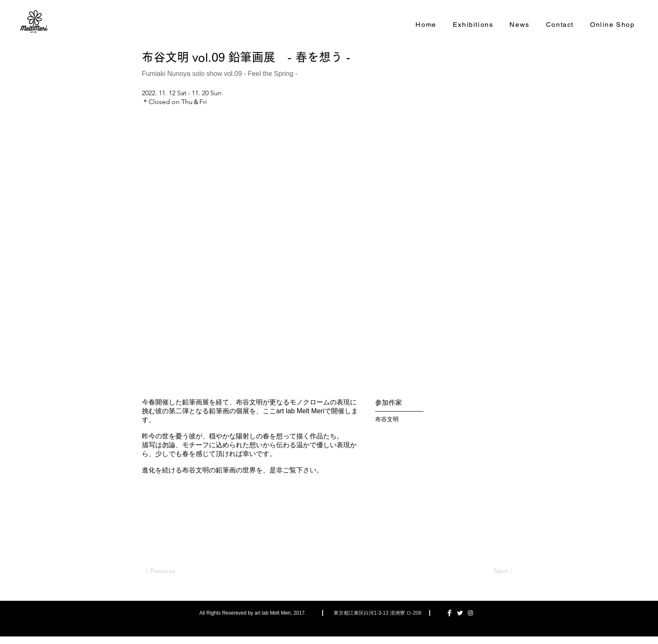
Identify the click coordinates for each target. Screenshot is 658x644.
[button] (329, 249)
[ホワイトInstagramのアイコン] (470, 613)
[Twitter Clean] (460, 613)
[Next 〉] (495, 571)
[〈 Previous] (170, 571)
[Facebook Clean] (449, 613)
